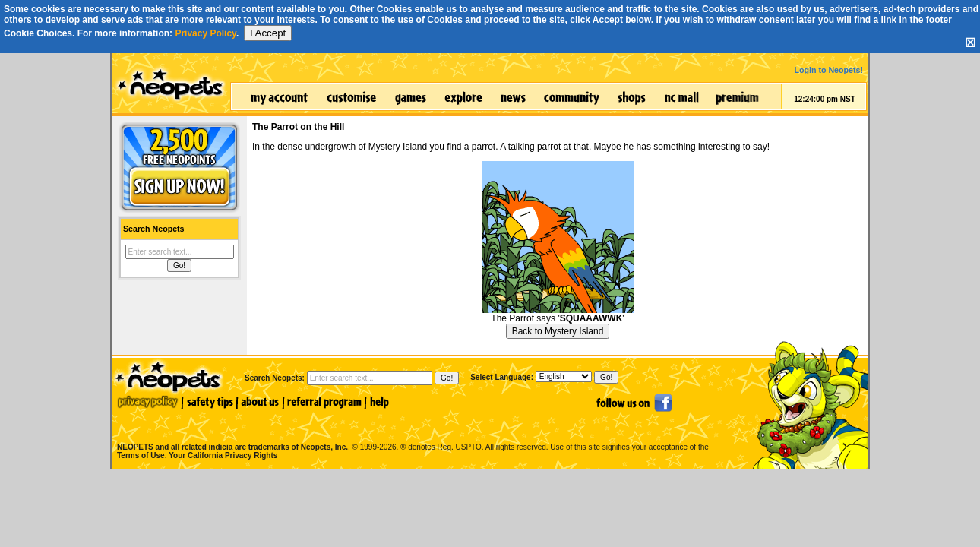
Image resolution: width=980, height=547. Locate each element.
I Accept (268, 33)
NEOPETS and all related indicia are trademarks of (231, 431)
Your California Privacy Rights (223, 455)
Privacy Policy (205, 33)
